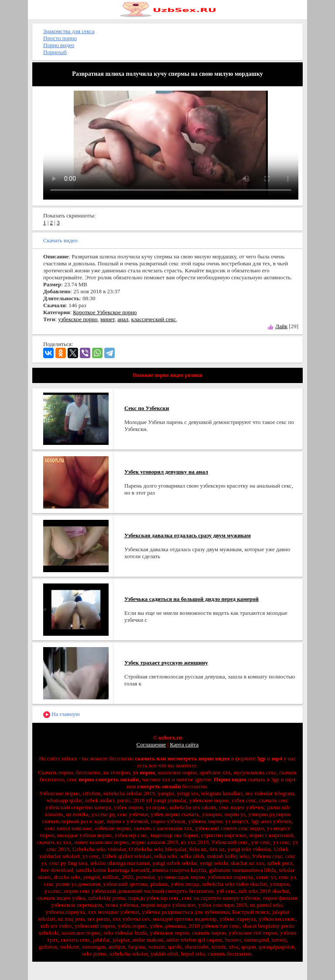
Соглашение (151, 744)
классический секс (154, 319)
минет (108, 319)
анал (123, 319)
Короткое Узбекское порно (105, 312)
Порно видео (59, 45)
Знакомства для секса (69, 31)
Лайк (281, 326)
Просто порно (60, 38)
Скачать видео (60, 240)
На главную (62, 714)
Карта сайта (184, 744)
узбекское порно (78, 319)
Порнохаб (55, 52)
